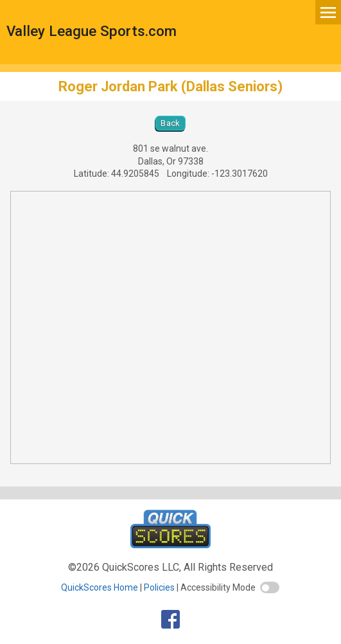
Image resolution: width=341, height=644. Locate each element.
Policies (159, 587)
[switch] (270, 587)
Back (170, 123)
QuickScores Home (100, 587)
